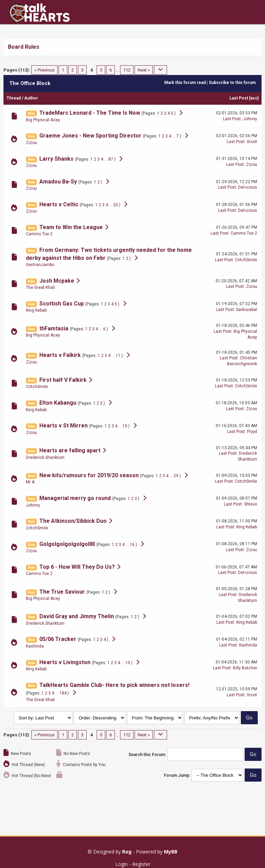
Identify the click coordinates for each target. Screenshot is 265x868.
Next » (144, 70)
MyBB (171, 852)
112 (127, 70)
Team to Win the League (71, 227)
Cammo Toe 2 (39, 234)
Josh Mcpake (57, 281)
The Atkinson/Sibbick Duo (73, 521)
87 (111, 159)
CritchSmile (246, 260)
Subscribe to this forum (232, 83)
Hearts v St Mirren (63, 426)
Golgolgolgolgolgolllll (67, 544)
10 (128, 663)
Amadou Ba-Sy (58, 182)
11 (118, 356)
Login (121, 864)
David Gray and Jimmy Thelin (77, 616)
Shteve (251, 504)
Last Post (239, 98)
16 (132, 545)
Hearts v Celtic (59, 204)
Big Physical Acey (43, 120)
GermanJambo (40, 265)
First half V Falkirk (63, 380)
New (31, 114)
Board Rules (24, 47)
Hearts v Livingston (65, 662)
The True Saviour (62, 592)
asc (254, 98)
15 (125, 426)
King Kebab (36, 310)
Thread (14, 98)
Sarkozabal (247, 310)
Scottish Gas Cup (62, 304)
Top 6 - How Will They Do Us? (77, 567)
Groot (252, 142)
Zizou (31, 143)
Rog (127, 852)
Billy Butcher (245, 668)
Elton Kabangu (58, 403)
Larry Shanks (56, 159)
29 (176, 476)
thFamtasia (54, 328)
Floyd (252, 432)
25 (116, 205)
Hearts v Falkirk (60, 355)
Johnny (250, 119)
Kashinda (35, 646)
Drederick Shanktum (45, 457)
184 (63, 693)
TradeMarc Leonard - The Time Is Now (90, 113)
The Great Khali (40, 287)
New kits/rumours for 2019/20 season (89, 475)
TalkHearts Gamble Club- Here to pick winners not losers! (114, 685)
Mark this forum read (185, 83)
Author (31, 98)
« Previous (45, 70)
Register (141, 864)
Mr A (30, 482)
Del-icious (248, 187)
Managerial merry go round (75, 498)
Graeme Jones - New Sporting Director (90, 136)
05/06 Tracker (58, 639)
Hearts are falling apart (70, 450)
